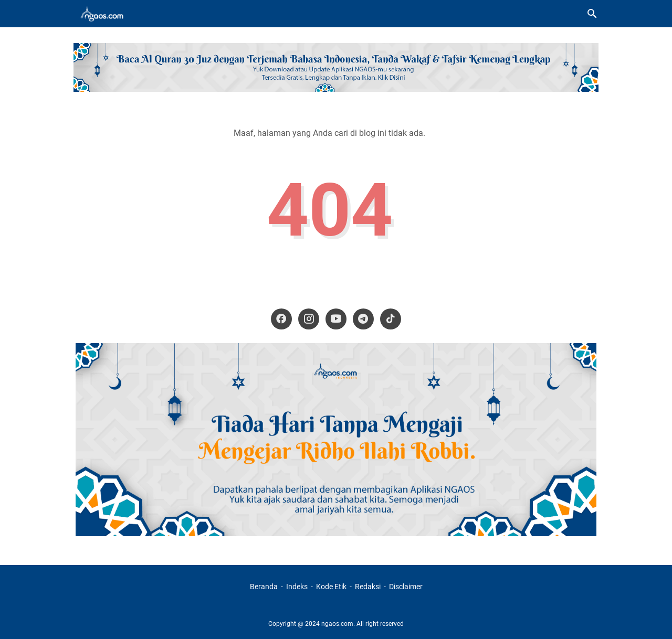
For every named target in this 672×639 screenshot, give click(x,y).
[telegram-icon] (363, 319)
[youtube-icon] (336, 319)
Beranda (264, 587)
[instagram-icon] (309, 319)
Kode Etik (331, 587)
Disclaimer (406, 587)
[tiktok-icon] (391, 319)
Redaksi (368, 587)
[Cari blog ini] (592, 14)
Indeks (298, 587)
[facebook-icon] (281, 319)
